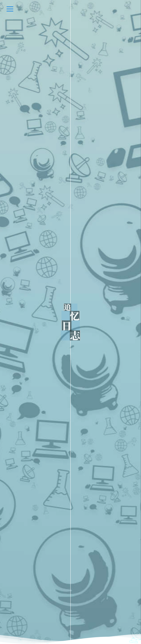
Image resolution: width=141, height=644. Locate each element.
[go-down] (71, 632)
